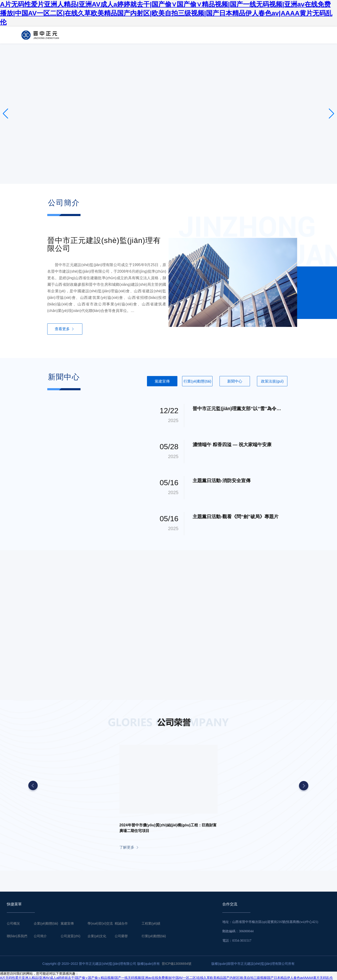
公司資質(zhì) (70, 936)
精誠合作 (121, 923)
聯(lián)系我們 (17, 936)
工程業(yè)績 (151, 923)
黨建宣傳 (67, 923)
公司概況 (13, 923)
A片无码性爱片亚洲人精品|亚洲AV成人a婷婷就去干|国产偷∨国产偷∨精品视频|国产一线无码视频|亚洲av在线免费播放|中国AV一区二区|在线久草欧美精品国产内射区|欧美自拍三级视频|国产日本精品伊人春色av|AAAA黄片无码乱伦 (166, 13)
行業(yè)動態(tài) (154, 936)
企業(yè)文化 (97, 936)
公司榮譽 (121, 936)
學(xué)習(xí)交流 (100, 923)
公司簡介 (40, 936)
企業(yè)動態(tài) (46, 923)
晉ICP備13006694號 (177, 964)
